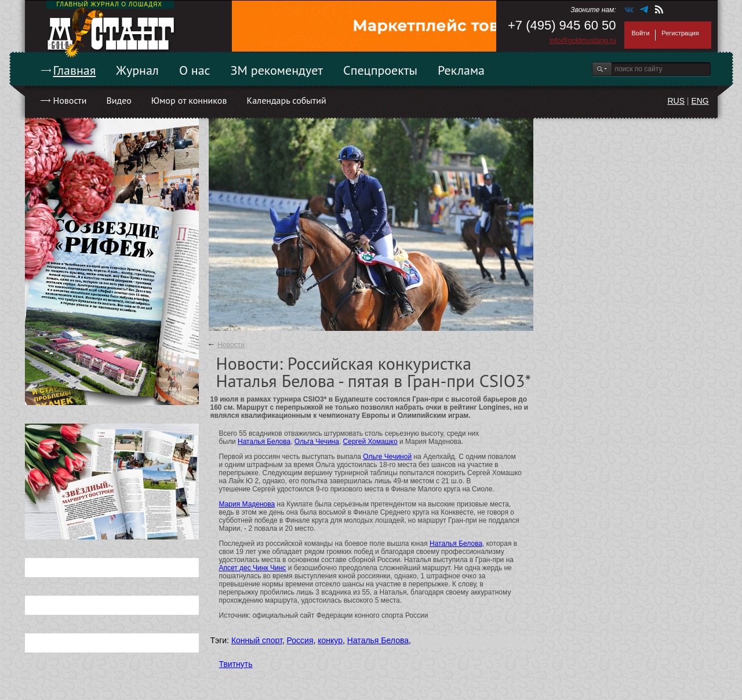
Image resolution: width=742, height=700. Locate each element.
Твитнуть (236, 664)
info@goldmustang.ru (583, 41)
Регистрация (680, 33)
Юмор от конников (189, 100)
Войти (641, 33)
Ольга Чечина (317, 442)
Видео (119, 100)
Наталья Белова (264, 442)
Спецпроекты (380, 70)
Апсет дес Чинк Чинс (253, 568)
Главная (75, 70)
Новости (70, 100)
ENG (700, 101)
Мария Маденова (247, 504)
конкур (330, 640)
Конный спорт (257, 640)
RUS (676, 101)
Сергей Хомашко (370, 442)
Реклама (461, 70)
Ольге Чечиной (387, 457)
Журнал (137, 70)
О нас (195, 70)
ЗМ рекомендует (277, 70)
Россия (300, 640)
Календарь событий (286, 100)
